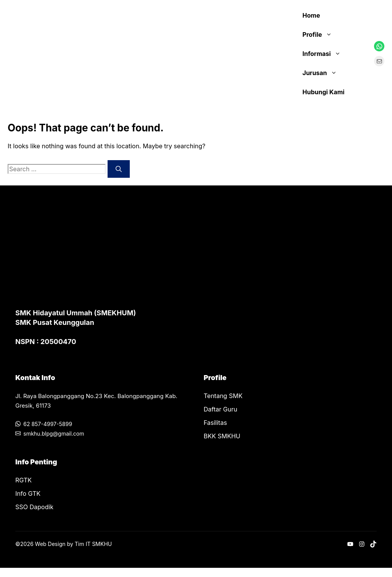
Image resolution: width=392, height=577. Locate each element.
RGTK (24, 480)
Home (311, 15)
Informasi (325, 54)
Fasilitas (215, 423)
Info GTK (28, 493)
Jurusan (323, 73)
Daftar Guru (220, 409)
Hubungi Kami (323, 92)
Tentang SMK (223, 396)
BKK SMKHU (222, 436)
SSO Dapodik (34, 507)
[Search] (119, 169)
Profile (321, 34)
